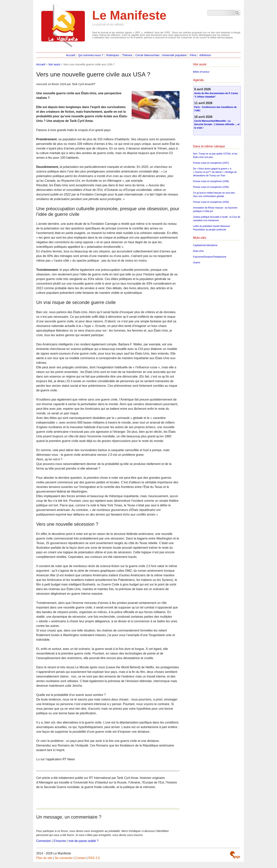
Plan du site (44, 858)
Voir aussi (54, 64)
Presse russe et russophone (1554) (211, 202)
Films (193, 55)
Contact (81, 858)
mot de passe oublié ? (83, 841)
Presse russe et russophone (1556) (211, 181)
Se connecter (64, 858)
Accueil (70, 55)
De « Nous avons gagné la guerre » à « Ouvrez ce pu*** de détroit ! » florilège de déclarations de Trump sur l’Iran (215, 172)
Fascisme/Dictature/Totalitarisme (210, 257)
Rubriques (113, 55)
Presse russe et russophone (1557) (211, 163)
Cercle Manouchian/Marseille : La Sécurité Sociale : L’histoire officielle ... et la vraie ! (217, 124)
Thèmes (127, 55)
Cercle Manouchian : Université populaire (161, 55)
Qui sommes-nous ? (91, 55)
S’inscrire (60, 841)
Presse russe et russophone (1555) (211, 187)
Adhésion (205, 55)
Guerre (197, 263)
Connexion (44, 841)
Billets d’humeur (201, 72)
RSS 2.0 (94, 858)
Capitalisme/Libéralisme (205, 245)
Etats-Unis (198, 251)
